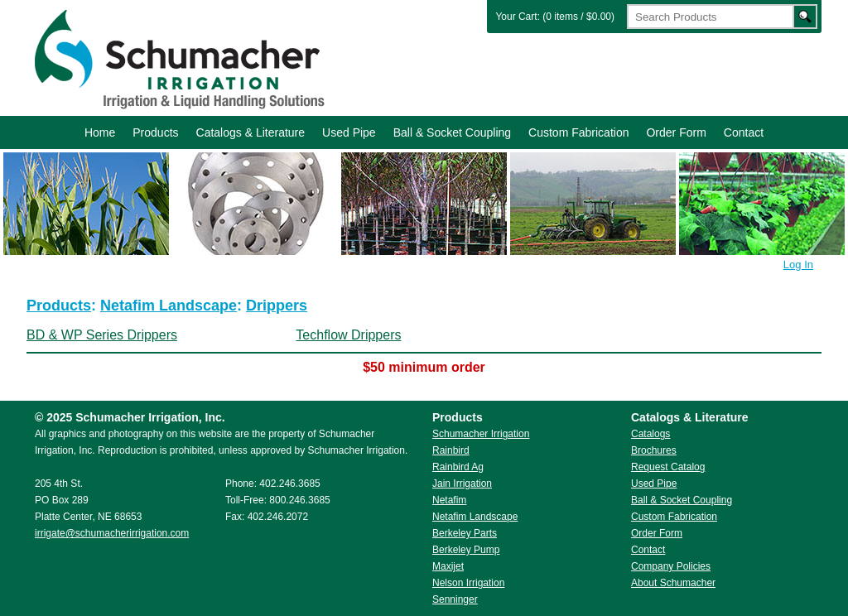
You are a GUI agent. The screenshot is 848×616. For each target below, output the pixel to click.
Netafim (449, 500)
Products (155, 132)
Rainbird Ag (458, 467)
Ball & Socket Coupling (452, 132)
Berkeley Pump (466, 550)
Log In (798, 265)
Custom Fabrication (578, 132)
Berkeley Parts (465, 533)
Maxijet (448, 566)
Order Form (676, 132)
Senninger (455, 599)
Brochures (654, 450)
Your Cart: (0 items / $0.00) (555, 17)
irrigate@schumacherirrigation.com (112, 533)
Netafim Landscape (169, 306)
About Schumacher (673, 583)
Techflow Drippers (348, 335)
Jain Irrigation (462, 484)
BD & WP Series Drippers (102, 335)
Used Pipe (349, 132)
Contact (744, 132)
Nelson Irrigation (468, 583)
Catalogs (650, 434)
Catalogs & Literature (251, 132)
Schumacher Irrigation (177, 58)
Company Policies (671, 566)
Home (100, 132)
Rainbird (451, 450)
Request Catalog (668, 467)
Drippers (277, 306)
